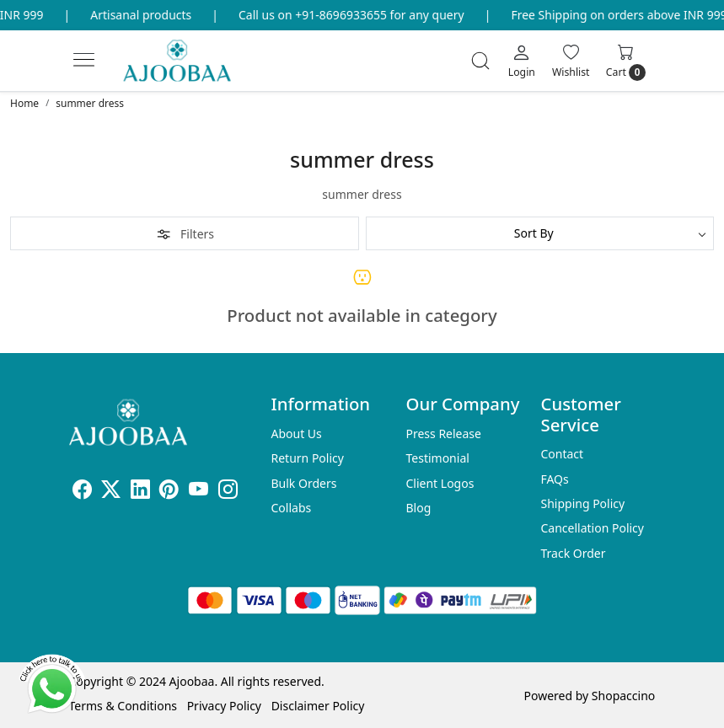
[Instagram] (228, 492)
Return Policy (308, 458)
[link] (480, 61)
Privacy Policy (224, 706)
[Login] (522, 61)
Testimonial (437, 458)
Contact (562, 454)
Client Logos (440, 483)
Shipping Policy (582, 503)
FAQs (554, 479)
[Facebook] (82, 492)
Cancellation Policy (592, 528)
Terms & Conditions (123, 706)
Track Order (573, 553)
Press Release (443, 434)
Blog (418, 508)
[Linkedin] (140, 492)
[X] (111, 492)
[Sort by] (540, 233)
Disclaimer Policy (318, 706)
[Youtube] (198, 492)
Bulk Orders (304, 483)
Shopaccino (623, 696)
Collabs (292, 508)
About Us (297, 434)
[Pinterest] (169, 492)
